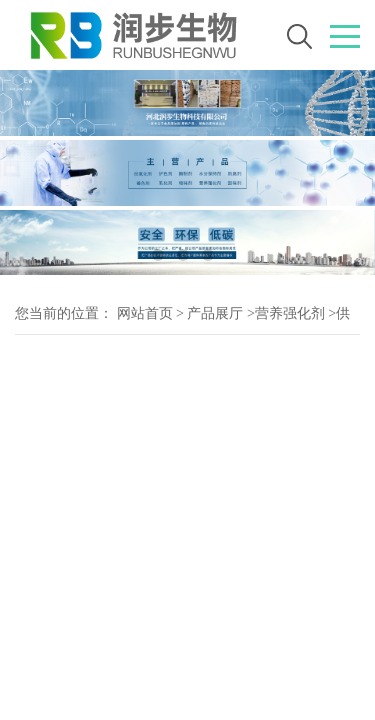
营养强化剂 (290, 313)
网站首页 (145, 313)
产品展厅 (215, 313)
